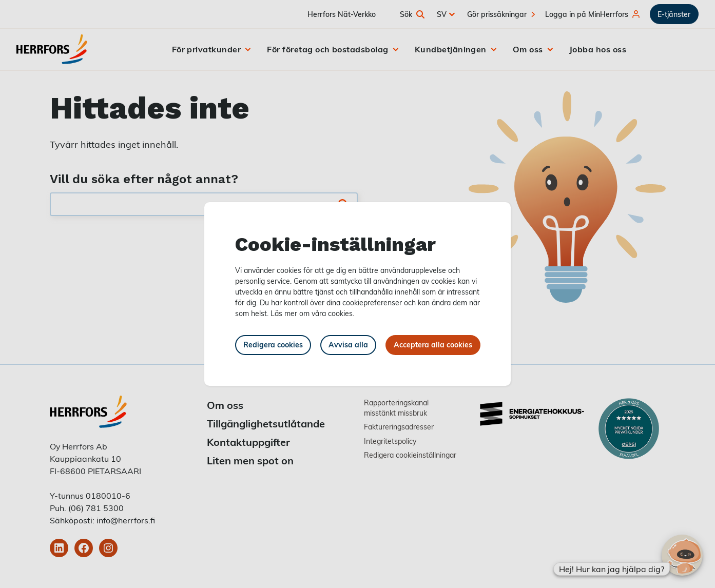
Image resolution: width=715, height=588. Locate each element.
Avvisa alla (348, 345)
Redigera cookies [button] (273, 345)
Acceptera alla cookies (433, 345)
